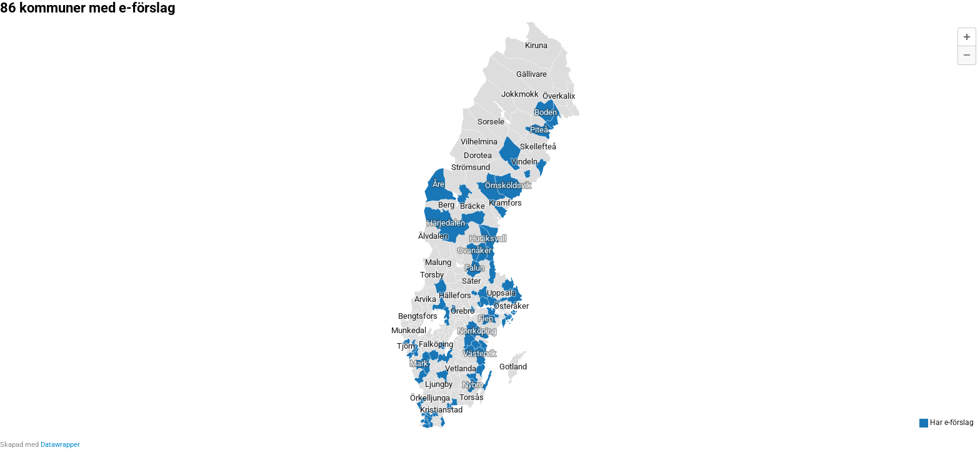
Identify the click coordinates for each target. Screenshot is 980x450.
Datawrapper (60, 445)
